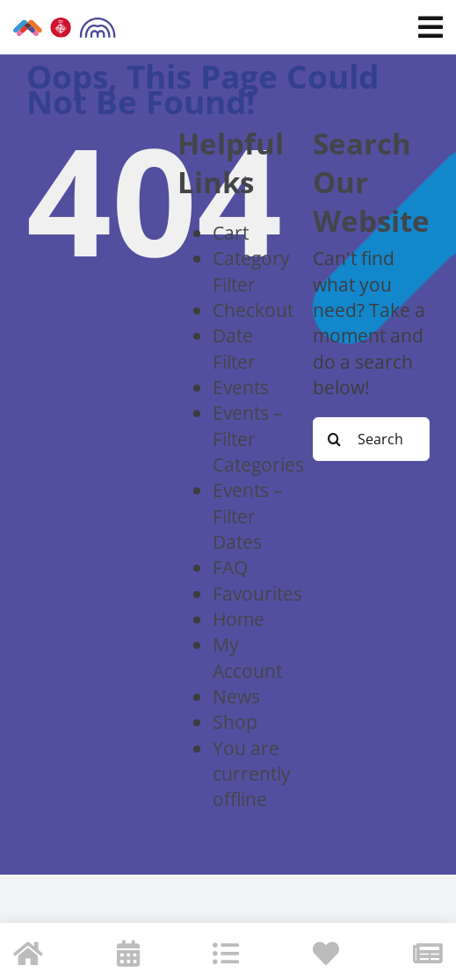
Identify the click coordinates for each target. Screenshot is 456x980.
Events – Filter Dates (248, 515)
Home (239, 619)
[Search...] (371, 439)
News (236, 696)
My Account (247, 657)
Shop (235, 721)
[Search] (335, 439)
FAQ (230, 567)
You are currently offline (252, 774)
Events (241, 387)
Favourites (257, 593)
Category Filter (251, 270)
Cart (231, 232)
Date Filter (234, 348)
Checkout (253, 310)
